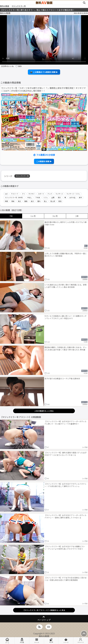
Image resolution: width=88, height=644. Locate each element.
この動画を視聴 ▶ (44, 161)
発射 (13, 201)
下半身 (38, 197)
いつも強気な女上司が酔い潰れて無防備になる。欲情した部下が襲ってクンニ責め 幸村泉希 (66, 286)
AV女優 (22, 641)
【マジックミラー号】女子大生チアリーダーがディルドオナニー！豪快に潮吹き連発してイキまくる (66, 516)
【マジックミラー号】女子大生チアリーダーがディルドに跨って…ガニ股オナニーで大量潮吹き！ (66, 423)
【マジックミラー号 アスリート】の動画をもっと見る (44, 610)
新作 (80, 197)
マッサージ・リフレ (73, 194)
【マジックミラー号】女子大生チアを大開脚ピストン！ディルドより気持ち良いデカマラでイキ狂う (65, 548)
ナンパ (50, 194)
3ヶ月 (55, 216)
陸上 (45, 201)
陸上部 (53, 201)
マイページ (81, 641)
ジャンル (37, 641)
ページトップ (44, 620)
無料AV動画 (44, 636)
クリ (23, 194)
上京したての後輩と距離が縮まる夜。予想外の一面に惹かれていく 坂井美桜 (66, 255)
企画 (53, 197)
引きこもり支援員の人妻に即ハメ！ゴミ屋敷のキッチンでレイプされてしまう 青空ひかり (66, 317)
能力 (32, 201)
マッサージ (59, 194)
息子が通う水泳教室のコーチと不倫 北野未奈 (62, 379)
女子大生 (72, 197)
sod (6, 194)
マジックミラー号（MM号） (14, 197)
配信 (60, 201)
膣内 (39, 201)
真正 (19, 201)
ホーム (7, 641)
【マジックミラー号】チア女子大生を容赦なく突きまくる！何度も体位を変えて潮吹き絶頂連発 (66, 579)
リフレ (46, 197)
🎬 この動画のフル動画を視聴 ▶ (44, 72)
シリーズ (66, 641)
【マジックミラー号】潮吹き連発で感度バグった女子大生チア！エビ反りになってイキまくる (66, 454)
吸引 (59, 197)
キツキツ (31, 194)
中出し (30, 197)
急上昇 (51, 641)
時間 (6, 201)
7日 (11, 216)
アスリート (15, 194)
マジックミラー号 (22, 176)
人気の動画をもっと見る (44, 411)
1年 (77, 216)
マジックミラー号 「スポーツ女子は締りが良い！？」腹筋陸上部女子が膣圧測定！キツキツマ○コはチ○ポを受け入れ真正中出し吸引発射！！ (43, 89)
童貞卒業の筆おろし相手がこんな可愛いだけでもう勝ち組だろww (66, 223)
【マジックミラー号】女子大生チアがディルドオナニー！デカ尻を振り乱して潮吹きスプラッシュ (66, 485)
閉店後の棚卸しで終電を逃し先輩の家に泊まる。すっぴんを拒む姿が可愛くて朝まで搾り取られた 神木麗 (66, 348)
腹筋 (26, 201)
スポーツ (41, 194)
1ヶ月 (33, 216)
